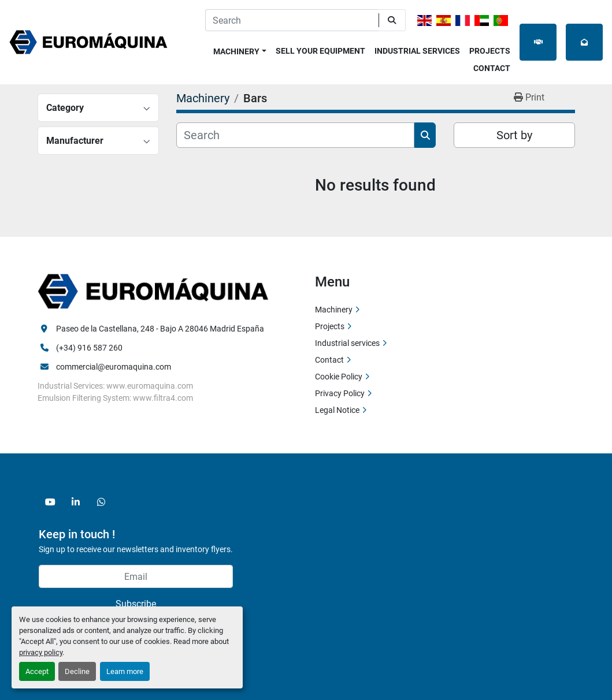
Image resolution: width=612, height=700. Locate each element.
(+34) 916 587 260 (89, 348)
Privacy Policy (340, 393)
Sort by (514, 135)
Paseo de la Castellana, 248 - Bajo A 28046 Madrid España (160, 329)
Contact (492, 68)
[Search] (292, 20)
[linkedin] (76, 502)
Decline (77, 671)
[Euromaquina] (153, 291)
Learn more (125, 671)
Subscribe (136, 604)
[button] (240, 49)
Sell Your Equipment (320, 51)
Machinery (236, 51)
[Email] (136, 576)
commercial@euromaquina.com (114, 367)
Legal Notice (337, 410)
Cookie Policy (339, 377)
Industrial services (417, 51)
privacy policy (41, 652)
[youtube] (50, 502)
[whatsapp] (101, 502)
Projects (490, 51)
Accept (37, 671)
